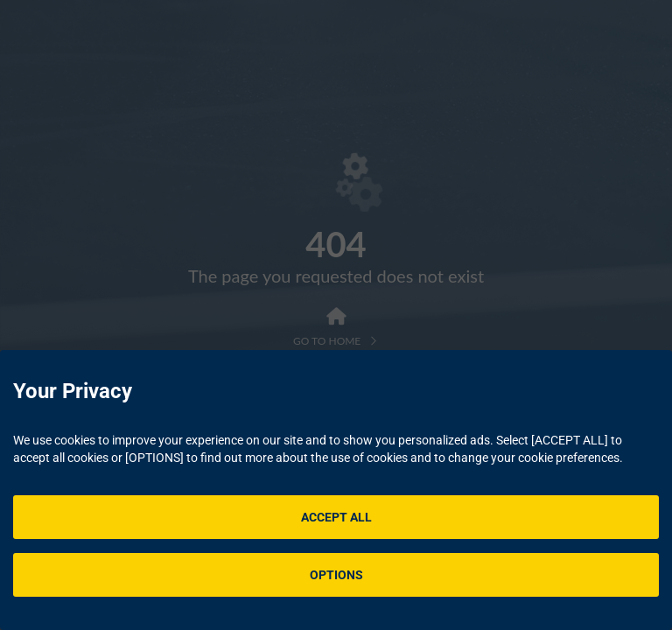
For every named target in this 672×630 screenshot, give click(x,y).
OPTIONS (336, 575)
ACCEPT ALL (336, 517)
